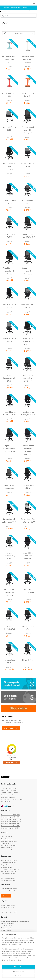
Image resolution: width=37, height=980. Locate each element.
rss (27, 973)
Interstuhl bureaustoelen (9, 860)
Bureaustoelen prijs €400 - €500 (11, 821)
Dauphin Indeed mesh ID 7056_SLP (28, 236)
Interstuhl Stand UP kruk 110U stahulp (28, 59)
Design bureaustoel (7, 843)
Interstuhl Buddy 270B (28, 165)
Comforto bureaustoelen (9, 863)
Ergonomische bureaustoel (9, 841)
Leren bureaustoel (7, 837)
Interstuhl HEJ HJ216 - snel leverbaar (9, 592)
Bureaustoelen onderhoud (9, 795)
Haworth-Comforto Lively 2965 (9, 378)
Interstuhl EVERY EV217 (9, 340)
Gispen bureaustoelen (8, 876)
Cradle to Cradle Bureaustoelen (11, 793)
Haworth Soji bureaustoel (9, 487)
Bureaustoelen (5, 801)
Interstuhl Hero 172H (28, 628)
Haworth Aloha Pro (28, 202)
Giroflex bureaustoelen (8, 878)
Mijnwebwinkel (24, 976)
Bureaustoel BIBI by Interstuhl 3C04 (9, 520)
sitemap (24, 973)
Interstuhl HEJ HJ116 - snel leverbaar (28, 556)
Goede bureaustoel (7, 839)
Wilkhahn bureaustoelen (8, 880)
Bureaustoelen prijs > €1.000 (10, 828)
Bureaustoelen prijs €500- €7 (10, 824)
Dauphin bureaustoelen (8, 865)
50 (20, 824)
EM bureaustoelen (7, 867)
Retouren (4, 939)
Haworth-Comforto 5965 (28, 591)
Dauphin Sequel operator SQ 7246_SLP (9, 167)
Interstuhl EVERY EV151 (9, 202)
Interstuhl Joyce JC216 (28, 487)
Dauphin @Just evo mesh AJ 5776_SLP (28, 378)
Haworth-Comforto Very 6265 (9, 556)
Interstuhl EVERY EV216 (28, 306)
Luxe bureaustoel (6, 850)
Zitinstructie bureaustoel (9, 788)
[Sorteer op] (19, 33)
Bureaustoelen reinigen (8, 797)
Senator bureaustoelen (8, 874)
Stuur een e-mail (6, 958)
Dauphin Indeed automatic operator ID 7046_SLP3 (28, 450)
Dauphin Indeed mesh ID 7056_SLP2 (28, 271)
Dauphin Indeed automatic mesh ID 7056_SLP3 (9, 449)
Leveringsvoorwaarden (8, 941)
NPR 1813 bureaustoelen (9, 790)
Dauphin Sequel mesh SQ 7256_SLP (28, 130)
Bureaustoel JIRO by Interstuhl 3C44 (28, 520)
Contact (24, 8)
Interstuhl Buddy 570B (9, 129)
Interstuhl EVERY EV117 (9, 306)
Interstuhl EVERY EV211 (9, 236)
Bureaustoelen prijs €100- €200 (11, 815)
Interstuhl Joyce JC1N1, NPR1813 (28, 413)
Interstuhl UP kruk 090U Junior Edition (9, 59)
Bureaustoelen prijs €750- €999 (11, 826)
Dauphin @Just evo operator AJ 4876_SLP (28, 341)
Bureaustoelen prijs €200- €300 (11, 817)
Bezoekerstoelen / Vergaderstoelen (12, 799)
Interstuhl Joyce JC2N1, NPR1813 (9, 413)
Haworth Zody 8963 (9, 661)
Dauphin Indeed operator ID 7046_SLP (9, 271)
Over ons (4, 8)
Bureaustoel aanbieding (8, 845)
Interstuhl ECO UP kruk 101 (28, 95)
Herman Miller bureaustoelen (10, 869)
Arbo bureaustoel (6, 848)
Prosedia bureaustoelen (8, 871)
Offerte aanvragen (14, 8)
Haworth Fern (28, 660)
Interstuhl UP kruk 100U (9, 95)
